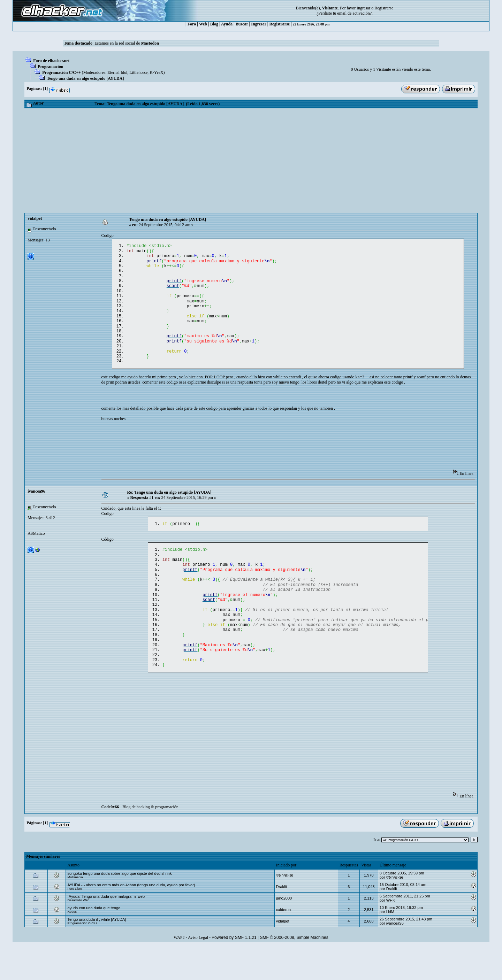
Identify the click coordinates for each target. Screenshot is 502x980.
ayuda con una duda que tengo (94, 942)
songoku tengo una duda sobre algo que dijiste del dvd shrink (119, 908)
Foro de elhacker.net (51, 61)
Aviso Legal (198, 972)
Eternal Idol (117, 72)
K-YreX (156, 72)
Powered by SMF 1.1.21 (234, 972)
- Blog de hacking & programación (140, 841)
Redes (72, 946)
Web (203, 24)
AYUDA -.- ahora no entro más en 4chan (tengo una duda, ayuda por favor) (131, 919)
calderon (283, 944)
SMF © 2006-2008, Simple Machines (294, 972)
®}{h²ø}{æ (285, 909)
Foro (192, 24)
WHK (391, 934)
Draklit (282, 921)
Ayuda (227, 24)
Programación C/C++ (61, 72)
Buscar (242, 24)
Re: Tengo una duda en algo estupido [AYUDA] (169, 509)
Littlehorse (138, 72)
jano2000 (284, 932)
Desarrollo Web (78, 934)
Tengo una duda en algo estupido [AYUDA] (85, 78)
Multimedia (75, 911)
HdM (390, 946)
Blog (214, 24)
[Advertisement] (251, 161)
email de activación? (354, 13)
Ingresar (363, 8)
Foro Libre (75, 923)
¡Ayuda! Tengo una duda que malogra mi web (106, 931)
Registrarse (279, 24)
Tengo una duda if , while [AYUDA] (97, 954)
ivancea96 (36, 508)
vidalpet (35, 218)
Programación (50, 67)
